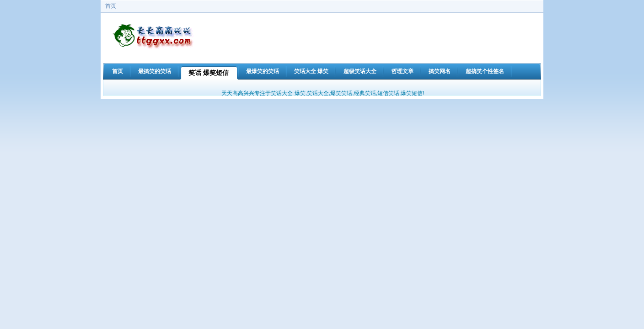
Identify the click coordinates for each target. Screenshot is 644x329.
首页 (111, 6)
